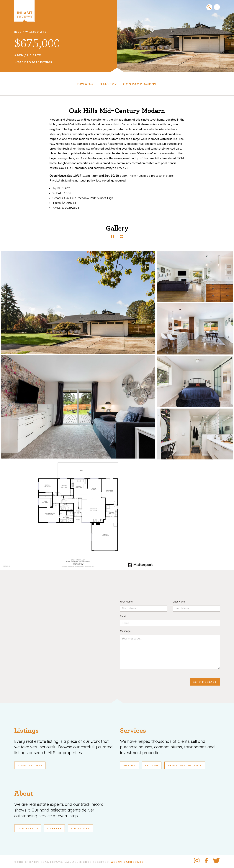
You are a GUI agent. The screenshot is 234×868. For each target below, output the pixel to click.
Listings (27, 731)
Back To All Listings (35, 62)
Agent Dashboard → (129, 862)
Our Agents (28, 829)
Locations (80, 829)
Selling (152, 766)
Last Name (179, 602)
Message (125, 631)
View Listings (30, 766)
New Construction (185, 766)
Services (133, 731)
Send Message (205, 682)
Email (123, 616)
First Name (126, 602)
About (24, 794)
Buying (129, 766)
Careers (54, 829)
